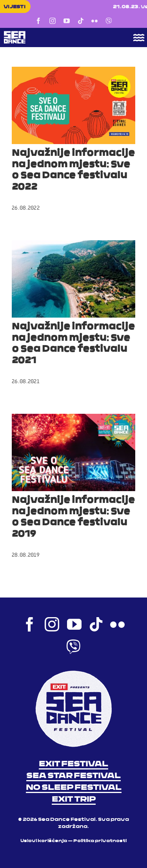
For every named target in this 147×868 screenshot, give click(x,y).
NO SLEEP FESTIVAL (74, 788)
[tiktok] (81, 21)
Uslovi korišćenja (44, 841)
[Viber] (109, 21)
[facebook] (38, 21)
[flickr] (94, 21)
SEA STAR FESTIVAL (73, 776)
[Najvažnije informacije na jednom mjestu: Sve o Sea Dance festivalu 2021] (73, 279)
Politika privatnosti (100, 841)
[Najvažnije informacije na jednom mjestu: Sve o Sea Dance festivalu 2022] (73, 105)
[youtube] (67, 21)
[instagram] (53, 21)
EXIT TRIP (74, 800)
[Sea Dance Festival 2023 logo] (59, 34)
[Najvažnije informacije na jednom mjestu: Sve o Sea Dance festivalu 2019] (73, 452)
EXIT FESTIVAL (73, 764)
